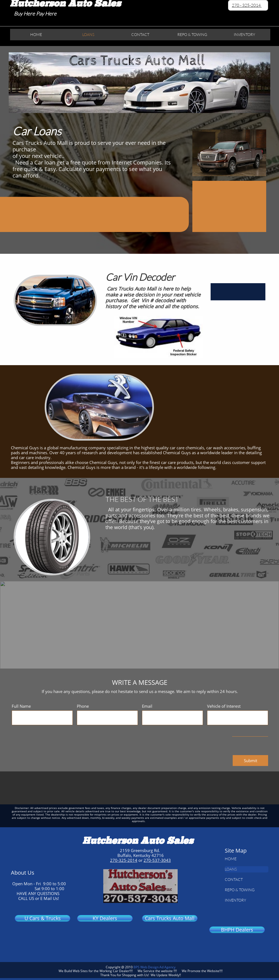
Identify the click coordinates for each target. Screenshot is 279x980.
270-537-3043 (157, 860)
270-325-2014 (124, 860)
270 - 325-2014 (247, 5)
